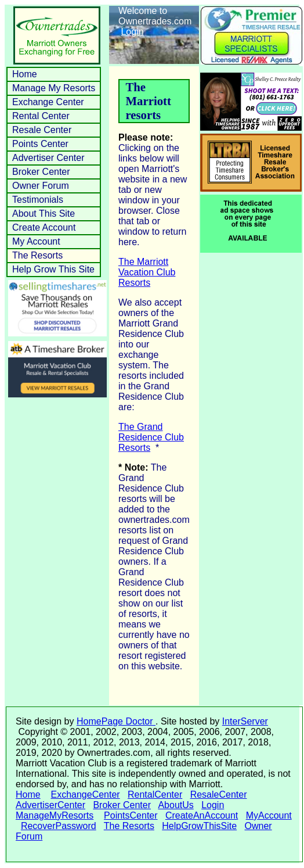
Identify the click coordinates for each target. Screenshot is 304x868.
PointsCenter (131, 815)
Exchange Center (48, 102)
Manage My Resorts (54, 88)
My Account (36, 241)
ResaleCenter (219, 795)
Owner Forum (41, 186)
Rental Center (41, 116)
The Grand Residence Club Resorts (151, 437)
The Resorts (37, 255)
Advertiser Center (48, 158)
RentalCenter (155, 795)
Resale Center (42, 130)
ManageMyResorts (55, 815)
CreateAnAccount (202, 815)
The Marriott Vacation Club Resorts (147, 272)
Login (132, 32)
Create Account (44, 227)
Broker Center (41, 172)
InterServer (245, 721)
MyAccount (269, 815)
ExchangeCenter (85, 795)
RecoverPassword (59, 826)
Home (25, 74)
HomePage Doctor (116, 721)
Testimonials (38, 200)
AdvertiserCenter (50, 805)
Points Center (40, 144)
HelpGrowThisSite (199, 826)
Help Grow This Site (53, 269)
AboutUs (175, 805)
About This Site (44, 214)
